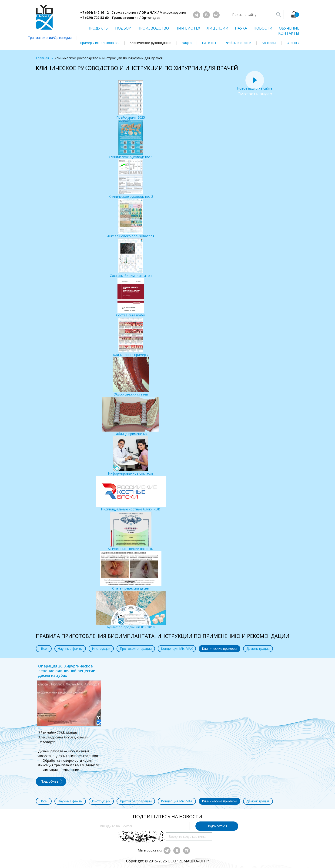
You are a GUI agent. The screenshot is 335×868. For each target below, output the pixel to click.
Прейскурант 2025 (131, 100)
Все (44, 648)
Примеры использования (100, 43)
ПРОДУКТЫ (98, 28)
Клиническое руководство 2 (131, 179)
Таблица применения (131, 416)
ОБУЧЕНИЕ (289, 28)
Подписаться (217, 826)
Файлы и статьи (239, 43)
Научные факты (70, 648)
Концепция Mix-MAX (177, 648)
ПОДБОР (123, 28)
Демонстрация (258, 648)
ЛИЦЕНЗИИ (218, 28)
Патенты (209, 43)
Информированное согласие (131, 456)
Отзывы (293, 43)
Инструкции (101, 648)
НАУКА (241, 28)
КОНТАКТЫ (289, 33)
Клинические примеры (131, 337)
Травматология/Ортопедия (50, 38)
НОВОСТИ (263, 28)
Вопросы (269, 43)
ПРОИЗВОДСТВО (153, 28)
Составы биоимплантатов (131, 258)
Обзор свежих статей (131, 377)
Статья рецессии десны (131, 571)
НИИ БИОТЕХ (188, 28)
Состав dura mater (131, 298)
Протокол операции (136, 648)
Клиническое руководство (151, 43)
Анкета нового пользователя (131, 219)
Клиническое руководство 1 (131, 139)
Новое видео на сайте (255, 86)
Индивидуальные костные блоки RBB (131, 494)
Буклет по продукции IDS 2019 (131, 610)
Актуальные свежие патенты (131, 531)
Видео (187, 43)
